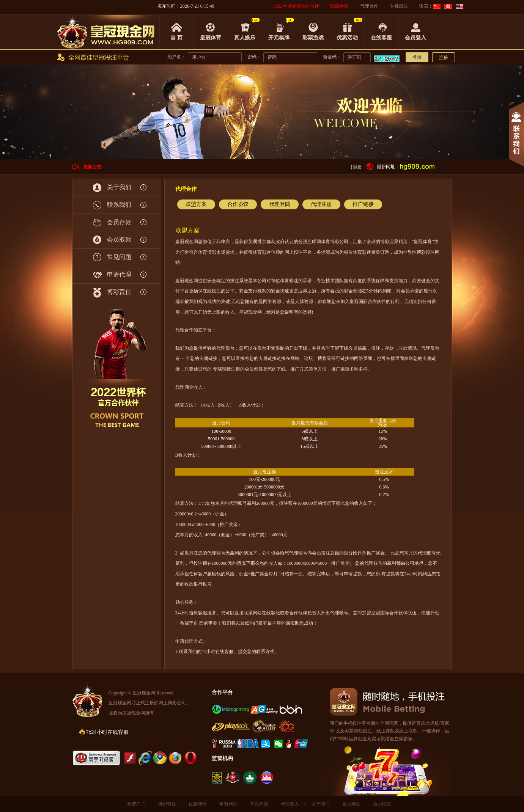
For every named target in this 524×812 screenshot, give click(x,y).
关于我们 (321, 804)
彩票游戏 (313, 38)
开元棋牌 (279, 38)
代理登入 (290, 804)
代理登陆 (280, 204)
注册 (444, 58)
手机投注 (399, 6)
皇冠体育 (211, 38)
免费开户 (136, 804)
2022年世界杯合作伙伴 (296, 6)
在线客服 (381, 38)
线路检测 (340, 6)
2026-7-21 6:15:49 (197, 6)
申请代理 (228, 804)
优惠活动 (347, 38)
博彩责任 (167, 804)
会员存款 (351, 804)
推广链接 (363, 204)
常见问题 (259, 804)
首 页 (176, 38)
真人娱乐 (245, 38)
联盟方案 (196, 204)
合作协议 (238, 204)
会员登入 (415, 38)
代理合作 (369, 6)
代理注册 (321, 204)
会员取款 (382, 804)
